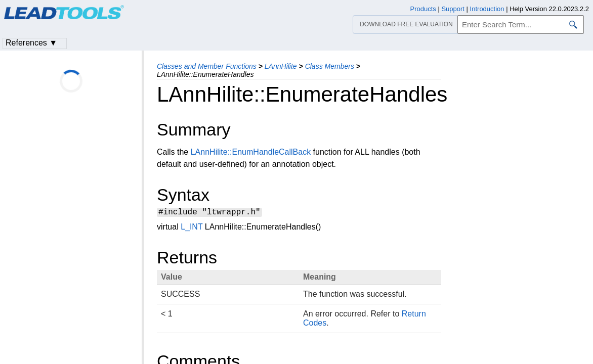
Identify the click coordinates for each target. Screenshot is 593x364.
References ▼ (31, 43)
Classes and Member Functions (207, 66)
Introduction (487, 9)
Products (423, 9)
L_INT (192, 228)
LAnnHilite (281, 66)
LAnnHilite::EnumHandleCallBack (251, 152)
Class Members (330, 66)
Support (453, 9)
